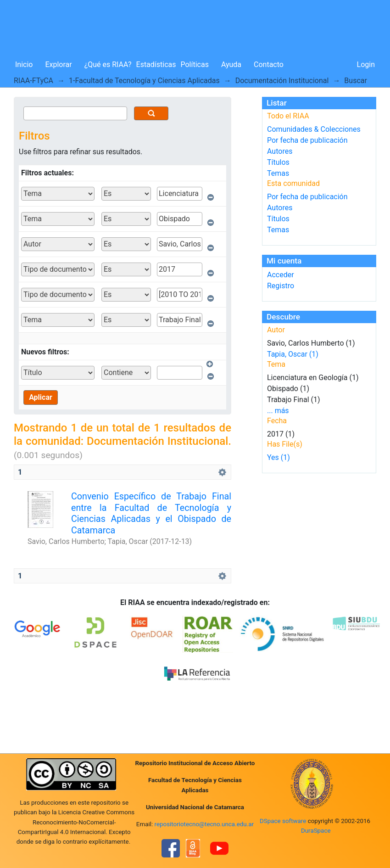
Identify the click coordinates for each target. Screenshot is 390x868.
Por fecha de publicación (307, 140)
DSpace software (283, 821)
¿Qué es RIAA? (108, 64)
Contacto (269, 64)
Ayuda (231, 64)
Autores (280, 151)
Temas (278, 173)
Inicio (24, 64)
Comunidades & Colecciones (314, 129)
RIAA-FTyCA (33, 81)
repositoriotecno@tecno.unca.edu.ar (204, 824)
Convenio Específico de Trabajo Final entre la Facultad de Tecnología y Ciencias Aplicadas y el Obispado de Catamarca (151, 513)
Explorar (58, 64)
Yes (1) (279, 457)
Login (366, 64)
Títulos (278, 162)
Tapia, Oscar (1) (293, 354)
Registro (281, 286)
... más (278, 411)
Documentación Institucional (282, 81)
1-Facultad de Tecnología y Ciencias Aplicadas (144, 81)
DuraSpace (316, 831)
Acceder (281, 275)
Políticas (195, 64)
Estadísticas (156, 64)
